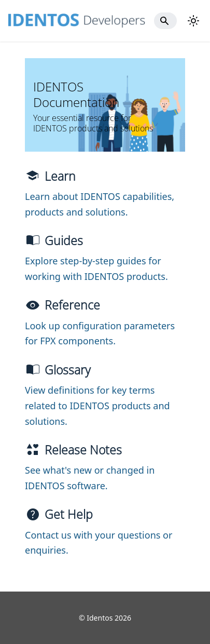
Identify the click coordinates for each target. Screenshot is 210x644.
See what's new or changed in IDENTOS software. (90, 478)
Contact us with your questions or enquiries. (99, 543)
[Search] (165, 21)
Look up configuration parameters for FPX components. (100, 333)
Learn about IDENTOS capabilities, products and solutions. (100, 204)
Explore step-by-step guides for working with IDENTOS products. (96, 269)
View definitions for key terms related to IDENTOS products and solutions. (97, 405)
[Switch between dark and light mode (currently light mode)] (193, 21)
